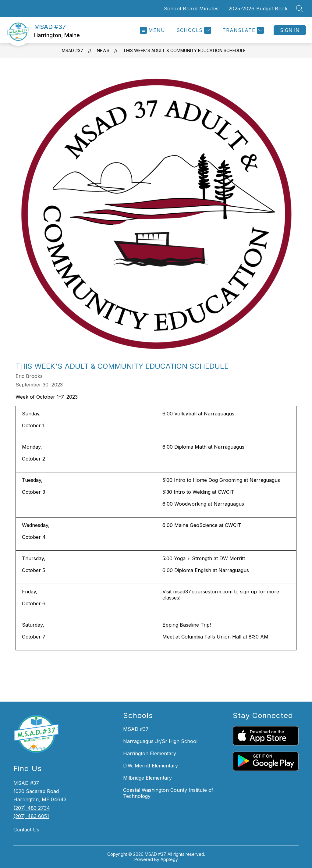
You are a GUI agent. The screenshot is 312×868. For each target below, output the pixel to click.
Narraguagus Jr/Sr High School (160, 741)
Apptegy (169, 859)
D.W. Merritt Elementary (151, 766)
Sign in (290, 30)
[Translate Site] (242, 30)
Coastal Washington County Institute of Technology (168, 793)
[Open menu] (152, 30)
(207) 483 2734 (32, 808)
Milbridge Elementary (147, 778)
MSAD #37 (73, 50)
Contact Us (26, 830)
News (103, 50)
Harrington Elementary (150, 753)
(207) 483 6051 (31, 816)
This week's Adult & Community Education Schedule (184, 50)
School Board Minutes (191, 9)
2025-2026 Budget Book (258, 9)
